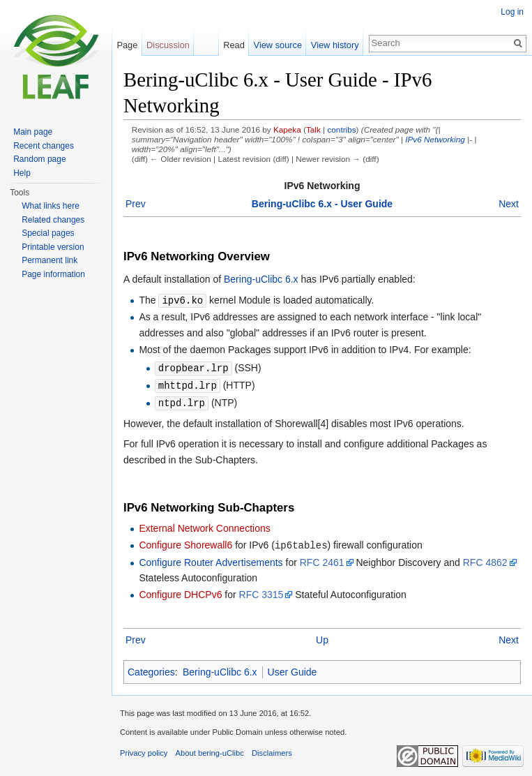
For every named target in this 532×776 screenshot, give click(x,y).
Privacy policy (144, 749)
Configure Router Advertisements (211, 559)
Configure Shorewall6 (185, 542)
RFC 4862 (485, 559)
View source (278, 45)
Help (22, 173)
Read (234, 45)
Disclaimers (272, 749)
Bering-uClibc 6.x (261, 279)
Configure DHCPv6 (180, 591)
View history (335, 45)
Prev (136, 204)
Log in (512, 12)
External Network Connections (204, 525)
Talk (313, 129)
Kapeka (287, 129)
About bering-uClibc (210, 749)
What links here (51, 206)
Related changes (53, 220)
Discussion (168, 45)
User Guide (292, 669)
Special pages (48, 233)
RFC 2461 (322, 559)
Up (322, 636)
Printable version (53, 247)
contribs (341, 129)
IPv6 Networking (435, 139)
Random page (39, 159)
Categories (151, 669)
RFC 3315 (261, 591)
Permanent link (50, 260)
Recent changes (44, 146)
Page (127, 45)
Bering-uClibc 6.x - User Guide (322, 204)
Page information (53, 274)
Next (509, 204)
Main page (33, 132)
